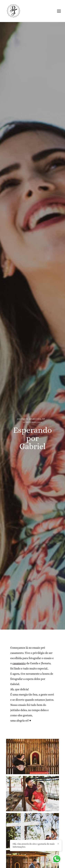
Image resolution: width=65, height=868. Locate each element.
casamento (19, 664)
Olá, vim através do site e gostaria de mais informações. (33, 845)
